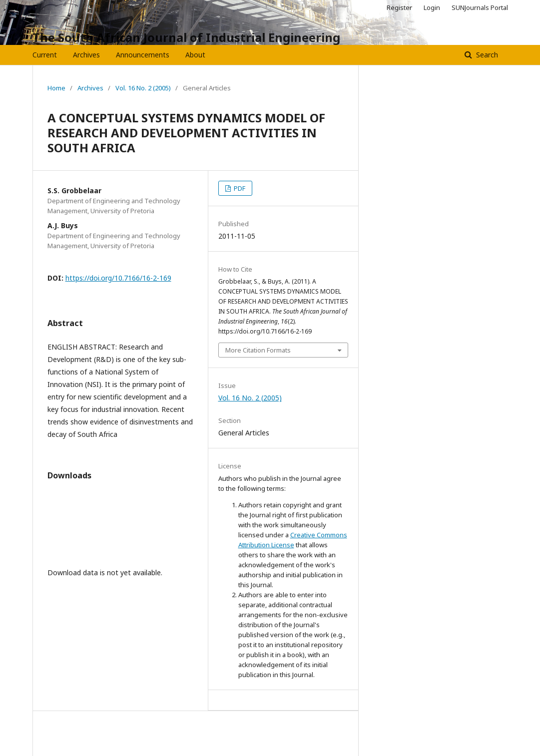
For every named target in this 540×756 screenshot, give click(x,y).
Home (56, 88)
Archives (86, 55)
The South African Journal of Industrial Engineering (186, 37)
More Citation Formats (258, 350)
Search (486, 55)
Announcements (143, 55)
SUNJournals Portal (480, 7)
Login (432, 7)
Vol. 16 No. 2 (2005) (143, 88)
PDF (239, 188)
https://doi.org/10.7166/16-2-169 (118, 278)
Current (45, 55)
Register (399, 7)
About (195, 55)
